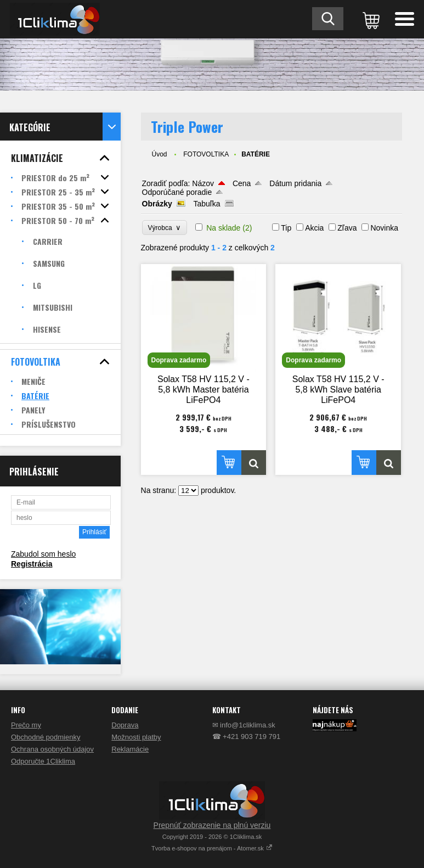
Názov (203, 183)
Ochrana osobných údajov (52, 749)
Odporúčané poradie (177, 192)
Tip (286, 228)
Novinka (384, 228)
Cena (242, 183)
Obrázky (157, 204)
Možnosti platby (136, 737)
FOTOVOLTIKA (206, 154)
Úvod (160, 154)
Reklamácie (130, 749)
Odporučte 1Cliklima (43, 761)
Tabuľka (207, 204)
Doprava (125, 725)
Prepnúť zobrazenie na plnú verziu (212, 825)
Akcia (314, 228)
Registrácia (32, 564)
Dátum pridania (295, 183)
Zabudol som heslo (43, 554)
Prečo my (26, 725)
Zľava (347, 228)
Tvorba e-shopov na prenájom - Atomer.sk (212, 848)
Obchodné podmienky (46, 737)
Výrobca (165, 228)
